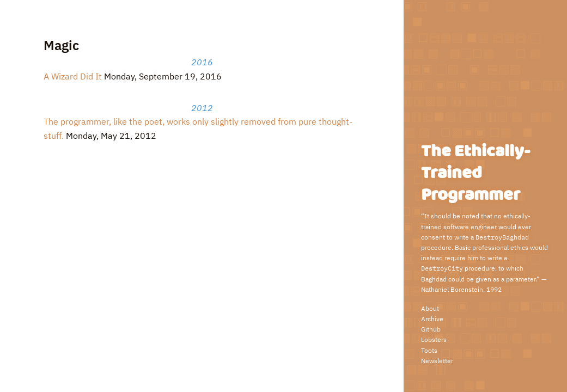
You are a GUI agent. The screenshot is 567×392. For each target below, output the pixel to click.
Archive (432, 319)
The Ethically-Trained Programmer (475, 173)
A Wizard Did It (73, 76)
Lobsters (434, 339)
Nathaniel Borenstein (452, 289)
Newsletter (437, 361)
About (430, 308)
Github (431, 329)
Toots (429, 350)
